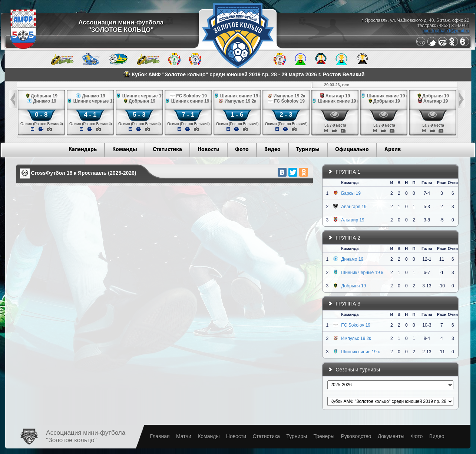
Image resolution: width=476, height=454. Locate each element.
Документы (391, 436)
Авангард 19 (354, 207)
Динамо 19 (352, 259)
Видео (272, 150)
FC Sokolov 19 (356, 325)
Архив (393, 150)
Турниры (308, 150)
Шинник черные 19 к (362, 273)
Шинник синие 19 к (360, 352)
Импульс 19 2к (356, 338)
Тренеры (324, 436)
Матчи (184, 436)
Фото (242, 150)
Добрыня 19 (353, 286)
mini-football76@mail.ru (446, 31)
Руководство (356, 436)
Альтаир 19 (353, 220)
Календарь (83, 150)
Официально (352, 150)
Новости (209, 150)
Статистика (167, 150)
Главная (160, 436)
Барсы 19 (351, 193)
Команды (125, 150)
